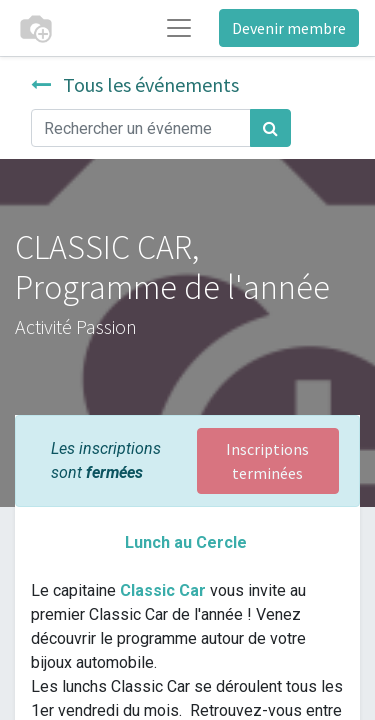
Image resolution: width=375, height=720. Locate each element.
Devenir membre (289, 28)
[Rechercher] (270, 128)
